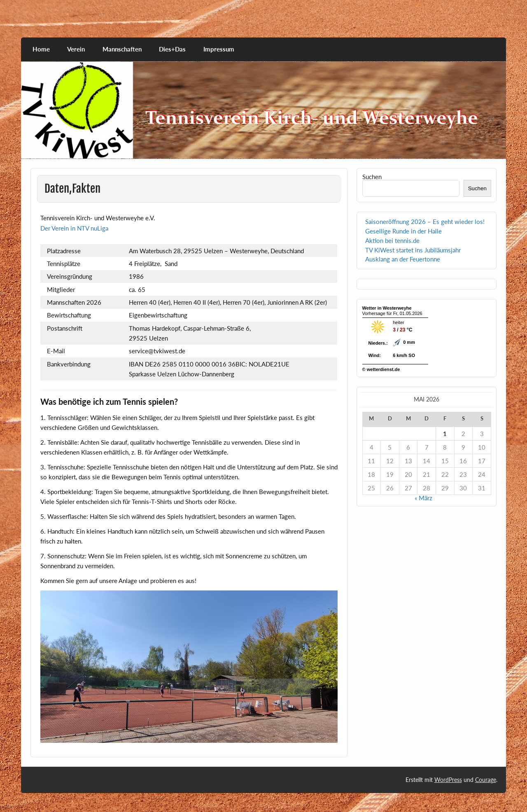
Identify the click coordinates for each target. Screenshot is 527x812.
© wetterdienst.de (381, 369)
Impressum (219, 49)
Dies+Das (172, 49)
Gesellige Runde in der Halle (403, 231)
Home (41, 49)
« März (423, 498)
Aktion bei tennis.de (392, 240)
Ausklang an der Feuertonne (403, 259)
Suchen (372, 177)
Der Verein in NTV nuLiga (74, 228)
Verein (76, 49)
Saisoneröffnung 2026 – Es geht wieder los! (425, 222)
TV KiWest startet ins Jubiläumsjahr (413, 250)
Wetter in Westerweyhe (387, 308)
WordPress (448, 780)
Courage (486, 780)
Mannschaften (122, 49)
